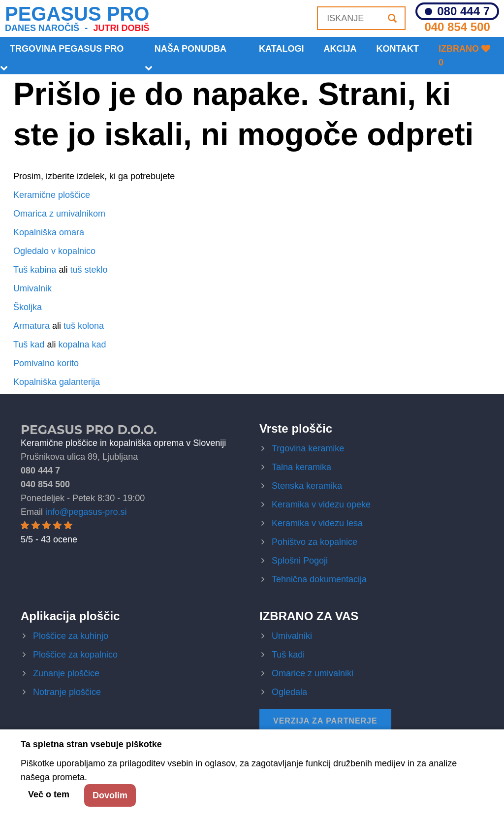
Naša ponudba (190, 49)
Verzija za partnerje (325, 721)
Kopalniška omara (49, 232)
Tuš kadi (288, 655)
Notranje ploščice (67, 692)
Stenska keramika (307, 486)
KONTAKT (397, 49)
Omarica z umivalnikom (59, 214)
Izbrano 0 (464, 56)
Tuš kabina (35, 270)
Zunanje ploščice (66, 673)
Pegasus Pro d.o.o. (89, 430)
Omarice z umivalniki (313, 673)
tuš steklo (89, 270)
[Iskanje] (392, 18)
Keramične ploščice (52, 195)
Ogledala (289, 692)
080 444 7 (463, 11)
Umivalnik (32, 288)
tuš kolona (84, 326)
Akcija (340, 49)
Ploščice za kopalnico (75, 655)
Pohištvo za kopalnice (315, 542)
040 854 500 (457, 27)
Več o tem (49, 794)
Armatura (31, 326)
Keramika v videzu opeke (321, 504)
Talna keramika (301, 467)
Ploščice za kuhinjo (71, 636)
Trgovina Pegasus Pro (67, 49)
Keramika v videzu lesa (317, 523)
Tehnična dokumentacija (319, 579)
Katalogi (281, 49)
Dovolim (110, 795)
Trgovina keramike (308, 448)
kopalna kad (82, 345)
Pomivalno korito (46, 363)
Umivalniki (292, 636)
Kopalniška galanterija (57, 382)
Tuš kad (29, 345)
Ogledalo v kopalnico (54, 251)
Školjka (28, 307)
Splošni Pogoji (300, 561)
